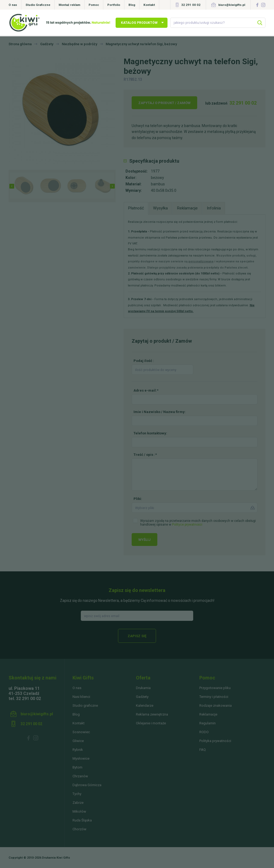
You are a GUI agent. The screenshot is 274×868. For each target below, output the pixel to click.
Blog (132, 5)
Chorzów (79, 829)
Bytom (77, 767)
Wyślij (144, 540)
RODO (204, 732)
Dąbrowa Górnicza (87, 785)
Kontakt (149, 5)
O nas (13, 5)
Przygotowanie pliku (215, 688)
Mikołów (79, 811)
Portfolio (114, 5)
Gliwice (78, 741)
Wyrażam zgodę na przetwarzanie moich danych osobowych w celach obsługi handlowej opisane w (198, 523)
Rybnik (78, 750)
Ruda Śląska (82, 820)
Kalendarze (145, 706)
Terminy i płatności (214, 697)
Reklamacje (208, 714)
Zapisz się (137, 636)
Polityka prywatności (215, 741)
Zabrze (78, 803)
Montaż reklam (69, 5)
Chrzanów (80, 776)
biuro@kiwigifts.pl (232, 5)
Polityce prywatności (187, 525)
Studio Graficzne (38, 5)
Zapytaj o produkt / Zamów (164, 103)
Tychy (77, 794)
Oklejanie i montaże (151, 723)
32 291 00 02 (191, 5)
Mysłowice (81, 758)
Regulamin (208, 723)
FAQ (203, 750)
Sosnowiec (81, 732)
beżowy (157, 178)
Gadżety (142, 697)
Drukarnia (143, 688)
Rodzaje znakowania (216, 706)
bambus (158, 184)
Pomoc (94, 5)
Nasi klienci (81, 697)
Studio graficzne (85, 706)
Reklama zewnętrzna (152, 714)
